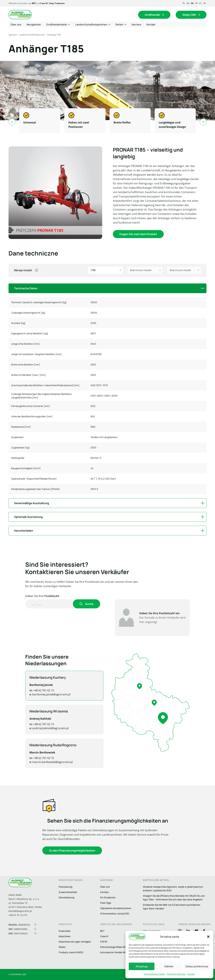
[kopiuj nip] (35, 929)
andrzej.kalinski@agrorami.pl (37, 728)
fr (196, 3)
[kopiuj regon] (35, 925)
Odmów (169, 966)
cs (200, 3)
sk (204, 3)
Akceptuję (142, 966)
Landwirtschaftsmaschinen (32, 35)
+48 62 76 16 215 (18, 915)
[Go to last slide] (12, 122)
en (188, 3)
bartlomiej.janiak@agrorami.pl (38, 694)
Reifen (62, 947)
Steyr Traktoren (57, 3)
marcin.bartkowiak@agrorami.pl (39, 762)
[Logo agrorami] (20, 15)
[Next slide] (203, 122)
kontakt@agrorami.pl (20, 911)
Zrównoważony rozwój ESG (115, 913)
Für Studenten (108, 897)
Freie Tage (106, 903)
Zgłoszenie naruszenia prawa (116, 908)
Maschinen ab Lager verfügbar (75, 942)
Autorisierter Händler (118, 952)
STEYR (104, 942)
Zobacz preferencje (197, 966)
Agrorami (13, 35)
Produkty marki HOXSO (71, 952)
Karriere (104, 892)
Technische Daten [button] (26, 288)
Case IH (44, 3)
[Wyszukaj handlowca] (50, 604)
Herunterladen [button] (24, 531)
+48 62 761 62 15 (31, 690)
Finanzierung (65, 887)
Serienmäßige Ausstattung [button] (32, 503)
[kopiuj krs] (35, 933)
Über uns (105, 887)
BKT (34, 3)
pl (184, 3)
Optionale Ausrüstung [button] (28, 517)
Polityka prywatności (176, 974)
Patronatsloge (113, 947)
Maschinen (65, 936)
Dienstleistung (66, 897)
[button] (208, 937)
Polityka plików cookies (154, 974)
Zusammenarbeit (68, 892)
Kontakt (191, 974)
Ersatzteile (64, 931)
